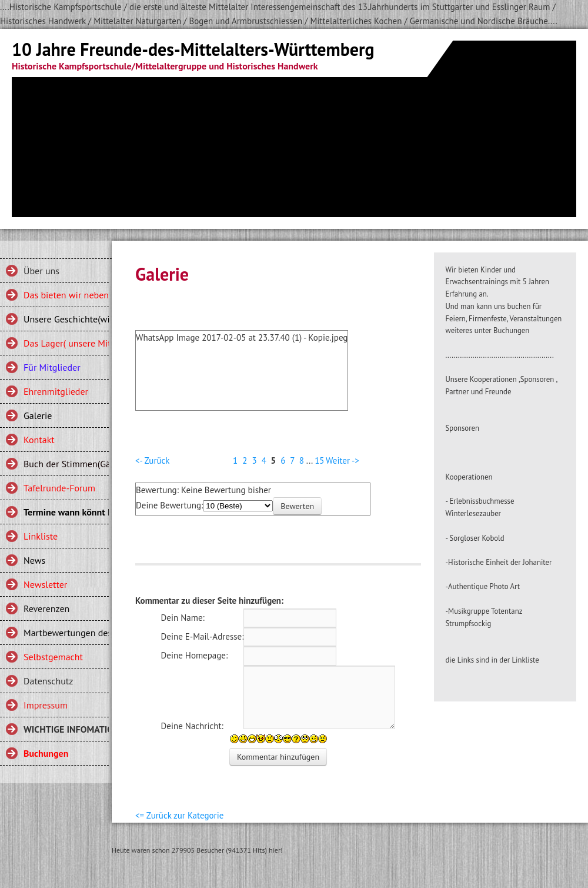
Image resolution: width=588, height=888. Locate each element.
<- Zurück (152, 460)
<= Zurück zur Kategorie (179, 815)
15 (319, 460)
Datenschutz (48, 681)
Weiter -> (343, 460)
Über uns (41, 271)
